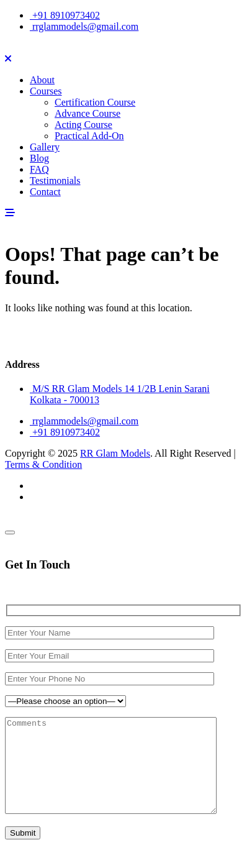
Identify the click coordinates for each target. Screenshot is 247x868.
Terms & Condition (43, 464)
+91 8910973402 (65, 15)
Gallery (45, 147)
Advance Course (88, 113)
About (42, 80)
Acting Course (83, 125)
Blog (39, 158)
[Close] (10, 532)
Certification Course (95, 102)
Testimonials (55, 180)
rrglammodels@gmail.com (84, 26)
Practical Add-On (89, 136)
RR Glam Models (115, 453)
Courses (46, 91)
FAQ (39, 169)
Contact (45, 192)
